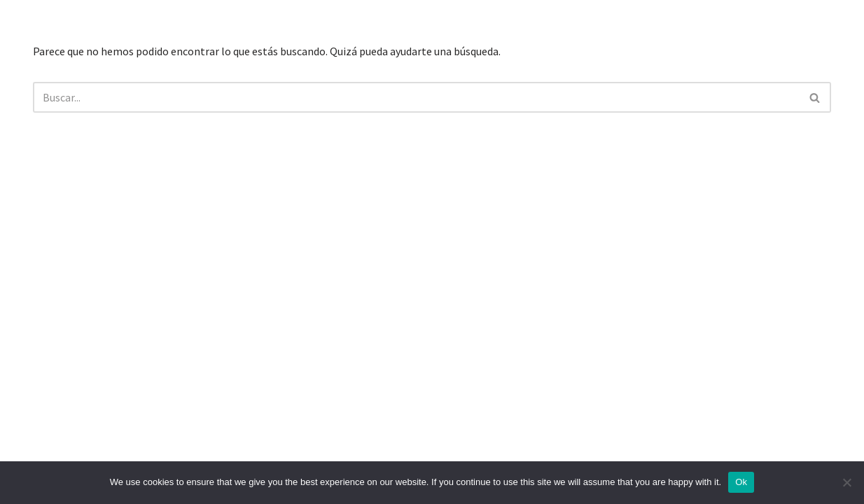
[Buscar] (416, 97)
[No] (846, 482)
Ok (741, 482)
